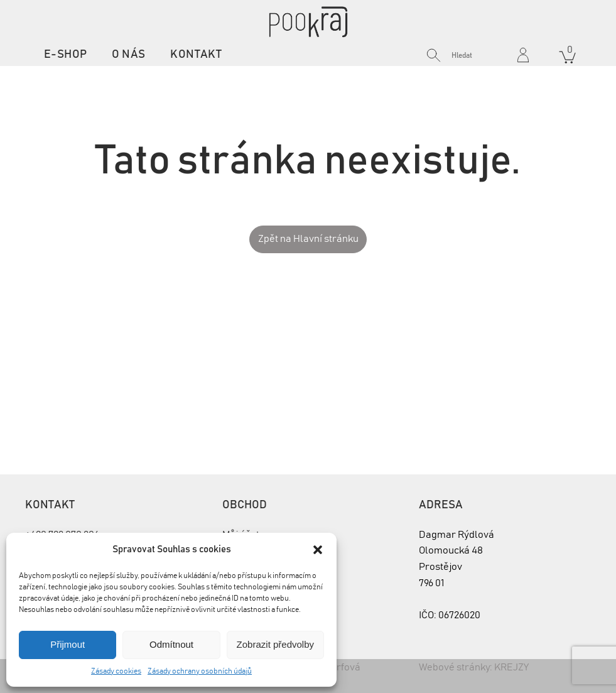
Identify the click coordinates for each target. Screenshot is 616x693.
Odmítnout (171, 644)
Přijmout (68, 644)
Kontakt (196, 55)
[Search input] (480, 55)
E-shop (65, 55)
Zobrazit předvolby (275, 644)
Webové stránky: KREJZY (474, 667)
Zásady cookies (116, 671)
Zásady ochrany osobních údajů (200, 671)
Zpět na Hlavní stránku (308, 239)
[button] (318, 550)
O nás (128, 55)
